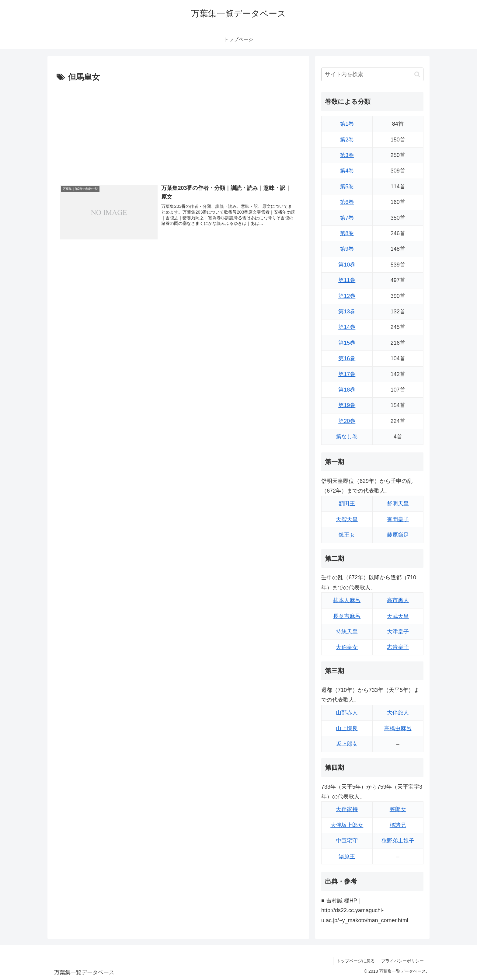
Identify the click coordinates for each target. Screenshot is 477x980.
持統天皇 (347, 632)
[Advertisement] (178, 130)
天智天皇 (347, 519)
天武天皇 (398, 616)
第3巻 (347, 155)
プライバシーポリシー (402, 961)
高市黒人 (398, 600)
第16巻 (347, 358)
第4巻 (347, 171)
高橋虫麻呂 (398, 728)
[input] (372, 74)
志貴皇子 (398, 647)
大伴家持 (347, 809)
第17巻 (347, 374)
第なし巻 (347, 437)
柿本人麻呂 (347, 600)
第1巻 (347, 124)
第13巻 (347, 312)
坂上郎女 (347, 744)
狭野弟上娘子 (398, 841)
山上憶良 (347, 728)
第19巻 (347, 405)
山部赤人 (347, 713)
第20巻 (347, 421)
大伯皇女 (347, 647)
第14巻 (347, 327)
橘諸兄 (398, 825)
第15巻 (347, 343)
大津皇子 (398, 632)
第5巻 (347, 187)
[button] (417, 74)
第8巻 (347, 233)
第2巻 (347, 140)
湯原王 (347, 856)
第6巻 (347, 202)
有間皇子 (398, 519)
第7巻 (347, 218)
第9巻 (347, 249)
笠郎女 (398, 809)
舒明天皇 (398, 504)
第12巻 (347, 296)
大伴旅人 (398, 713)
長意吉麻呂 (347, 616)
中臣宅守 (347, 841)
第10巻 (347, 265)
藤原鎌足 (398, 535)
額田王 (347, 504)
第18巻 (347, 390)
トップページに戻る (356, 961)
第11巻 (347, 280)
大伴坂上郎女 (347, 825)
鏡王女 (347, 535)
